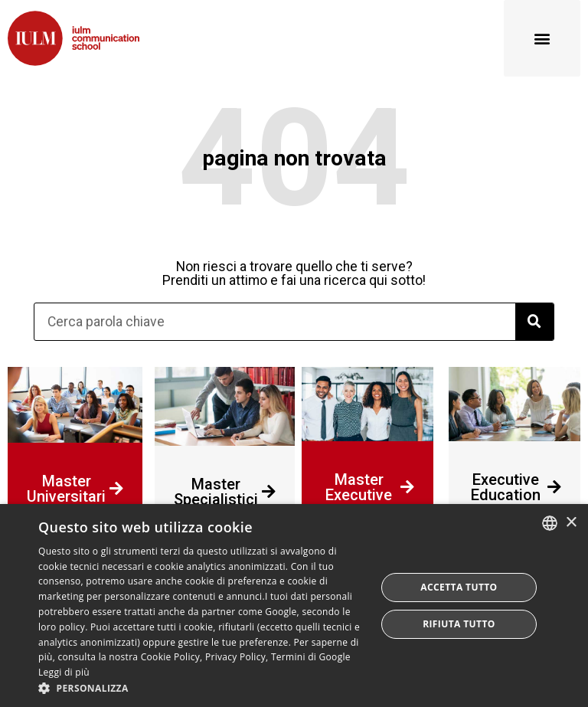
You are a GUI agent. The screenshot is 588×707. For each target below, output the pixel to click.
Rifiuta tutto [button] (459, 624)
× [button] (571, 523)
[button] (542, 38)
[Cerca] (534, 322)
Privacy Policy (235, 657)
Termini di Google (311, 657)
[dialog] (294, 606)
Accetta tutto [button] (459, 587)
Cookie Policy (170, 657)
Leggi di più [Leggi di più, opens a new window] (64, 672)
